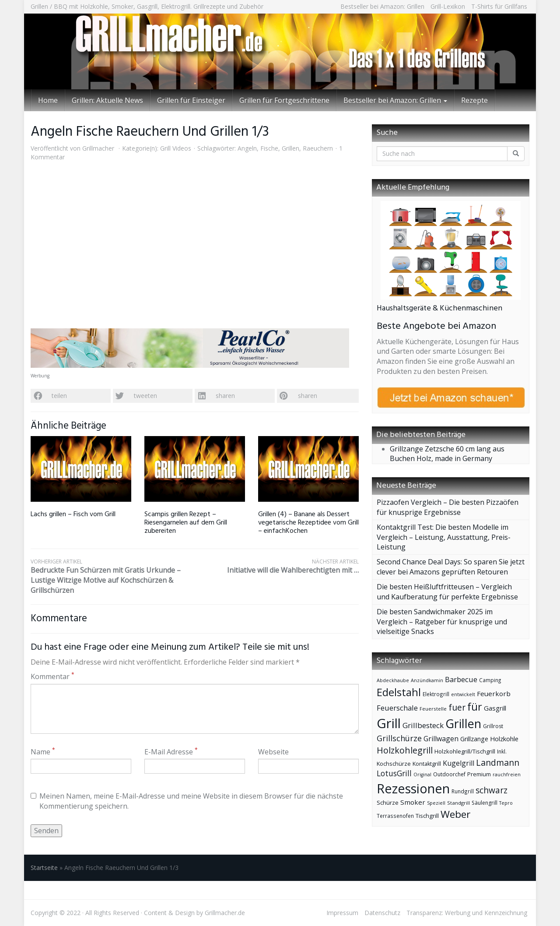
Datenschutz (382, 913)
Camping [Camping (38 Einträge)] (490, 680)
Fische (269, 148)
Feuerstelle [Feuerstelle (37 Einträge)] (433, 709)
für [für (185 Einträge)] (475, 707)
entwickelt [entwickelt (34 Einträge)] (463, 694)
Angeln (247, 148)
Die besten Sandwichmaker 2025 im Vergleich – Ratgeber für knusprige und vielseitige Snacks (442, 622)
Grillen (290, 148)
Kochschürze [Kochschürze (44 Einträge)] (394, 764)
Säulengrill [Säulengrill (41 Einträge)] (485, 803)
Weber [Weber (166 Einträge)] (455, 814)
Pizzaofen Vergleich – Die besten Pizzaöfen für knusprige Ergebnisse (448, 507)
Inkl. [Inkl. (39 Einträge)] (502, 751)
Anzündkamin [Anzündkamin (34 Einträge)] (427, 680)
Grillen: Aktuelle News (107, 100)
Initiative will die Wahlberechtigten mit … (277, 566)
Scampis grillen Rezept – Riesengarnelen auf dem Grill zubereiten (186, 523)
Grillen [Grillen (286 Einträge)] (463, 724)
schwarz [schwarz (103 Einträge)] (492, 790)
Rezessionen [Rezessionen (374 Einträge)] (413, 788)
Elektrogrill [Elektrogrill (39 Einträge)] (436, 694)
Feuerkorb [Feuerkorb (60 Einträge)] (494, 694)
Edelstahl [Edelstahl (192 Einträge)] (399, 692)
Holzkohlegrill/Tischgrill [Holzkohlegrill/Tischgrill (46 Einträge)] (465, 751)
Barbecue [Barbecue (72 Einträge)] (461, 679)
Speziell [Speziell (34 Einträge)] (436, 803)
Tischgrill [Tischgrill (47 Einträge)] (427, 816)
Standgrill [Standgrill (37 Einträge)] (458, 803)
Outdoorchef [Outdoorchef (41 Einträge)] (449, 774)
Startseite (44, 868)
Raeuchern (318, 148)
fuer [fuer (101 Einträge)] (457, 708)
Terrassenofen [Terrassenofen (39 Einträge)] (395, 816)
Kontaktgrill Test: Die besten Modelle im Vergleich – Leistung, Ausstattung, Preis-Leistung (444, 537)
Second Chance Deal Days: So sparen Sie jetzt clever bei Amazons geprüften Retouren (451, 567)
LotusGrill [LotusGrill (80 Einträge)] (394, 773)
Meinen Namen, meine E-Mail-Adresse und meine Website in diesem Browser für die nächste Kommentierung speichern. (187, 801)
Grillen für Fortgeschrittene (284, 100)
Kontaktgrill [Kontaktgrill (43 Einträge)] (427, 764)
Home (48, 100)
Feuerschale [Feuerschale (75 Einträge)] (397, 708)
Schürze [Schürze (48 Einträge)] (388, 803)
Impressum (342, 913)
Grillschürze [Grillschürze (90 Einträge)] (399, 738)
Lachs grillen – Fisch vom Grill (73, 514)
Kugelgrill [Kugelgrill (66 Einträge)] (458, 763)
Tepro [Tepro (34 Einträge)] (506, 803)
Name (43, 752)
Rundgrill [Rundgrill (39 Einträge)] (463, 791)
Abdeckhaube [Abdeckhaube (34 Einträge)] (393, 680)
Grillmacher (98, 148)
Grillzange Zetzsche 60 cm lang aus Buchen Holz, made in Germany (447, 454)
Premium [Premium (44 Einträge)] (479, 774)
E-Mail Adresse (171, 752)
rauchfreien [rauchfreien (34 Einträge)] (507, 774)
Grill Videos (176, 148)
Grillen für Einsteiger (191, 100)
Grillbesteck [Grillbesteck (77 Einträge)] (423, 725)
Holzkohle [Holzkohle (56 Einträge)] (504, 739)
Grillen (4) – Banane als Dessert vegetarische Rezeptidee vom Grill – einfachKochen (308, 523)
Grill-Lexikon (448, 6)
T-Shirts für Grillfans (499, 6)
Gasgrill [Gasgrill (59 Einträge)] (495, 708)
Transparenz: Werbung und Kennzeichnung (467, 913)
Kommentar (52, 676)
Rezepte (474, 100)
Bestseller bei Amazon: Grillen (382, 6)
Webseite (273, 752)
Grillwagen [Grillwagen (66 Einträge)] (441, 739)
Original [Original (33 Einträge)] (422, 775)
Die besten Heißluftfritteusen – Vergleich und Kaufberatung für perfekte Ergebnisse (447, 592)
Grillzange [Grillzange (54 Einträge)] (474, 739)
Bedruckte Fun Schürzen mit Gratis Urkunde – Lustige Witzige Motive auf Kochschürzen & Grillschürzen (113, 576)
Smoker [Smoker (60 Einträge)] (413, 802)
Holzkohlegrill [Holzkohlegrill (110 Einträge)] (405, 750)
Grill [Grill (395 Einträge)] (389, 723)
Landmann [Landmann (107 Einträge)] (498, 762)
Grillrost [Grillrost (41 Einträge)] (493, 726)
